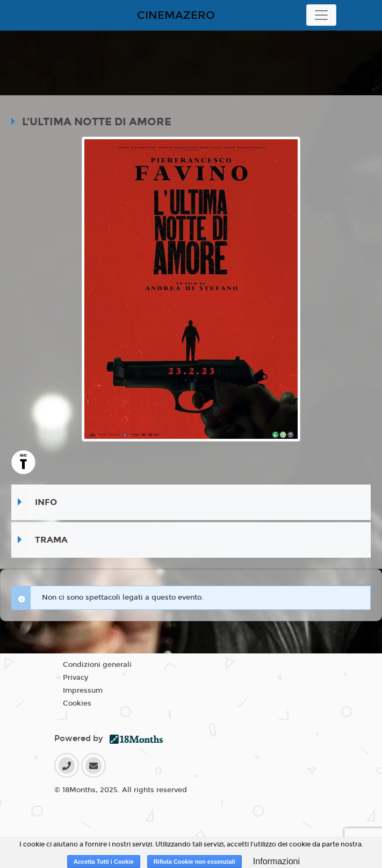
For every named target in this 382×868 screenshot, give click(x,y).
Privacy (75, 678)
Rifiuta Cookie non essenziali (194, 862)
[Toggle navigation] (321, 15)
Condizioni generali (97, 665)
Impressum (83, 691)
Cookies (77, 703)
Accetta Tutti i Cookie (104, 862)
